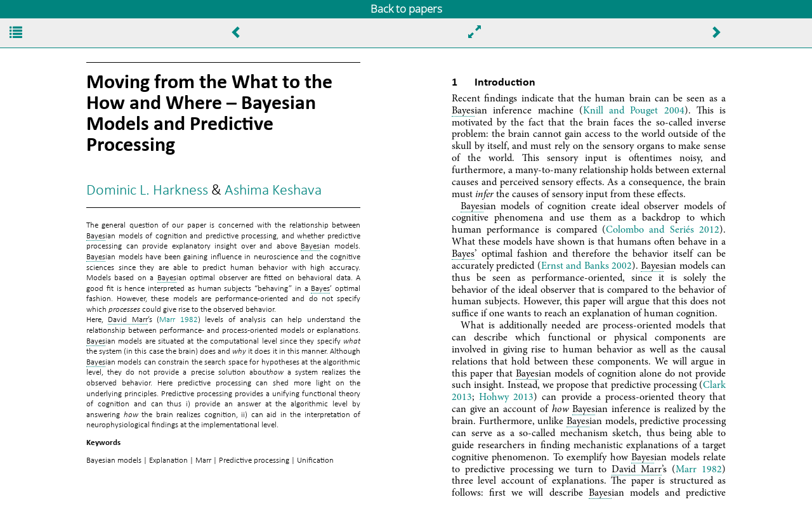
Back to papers (406, 9)
